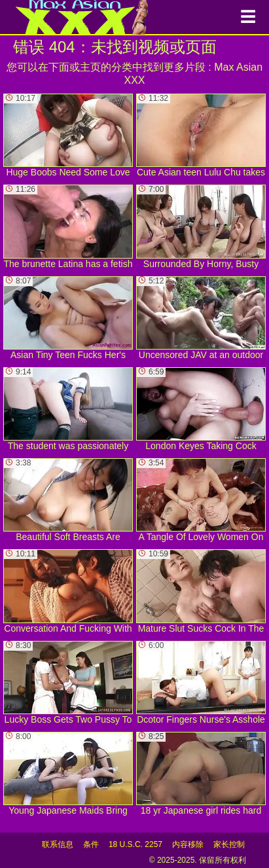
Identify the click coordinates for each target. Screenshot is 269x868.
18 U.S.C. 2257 (135, 844)
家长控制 (229, 844)
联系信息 (58, 844)
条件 (91, 844)
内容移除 (188, 844)
